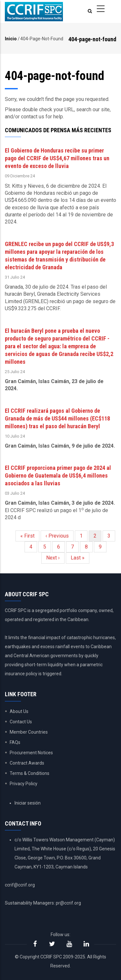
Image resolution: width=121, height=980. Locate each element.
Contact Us (21, 722)
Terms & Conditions (30, 773)
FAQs (15, 742)
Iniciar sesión (28, 803)
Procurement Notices (31, 753)
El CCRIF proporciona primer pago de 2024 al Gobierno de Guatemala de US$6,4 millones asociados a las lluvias (58, 475)
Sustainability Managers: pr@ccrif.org (43, 903)
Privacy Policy (24, 784)
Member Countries (29, 732)
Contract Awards (27, 763)
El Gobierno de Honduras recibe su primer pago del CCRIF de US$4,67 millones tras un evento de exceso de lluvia (57, 158)
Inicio (11, 39)
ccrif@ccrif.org (20, 885)
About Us (19, 711)
